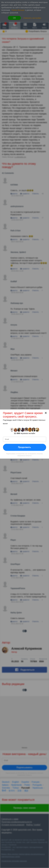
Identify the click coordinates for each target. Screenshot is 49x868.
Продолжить (24, 447)
